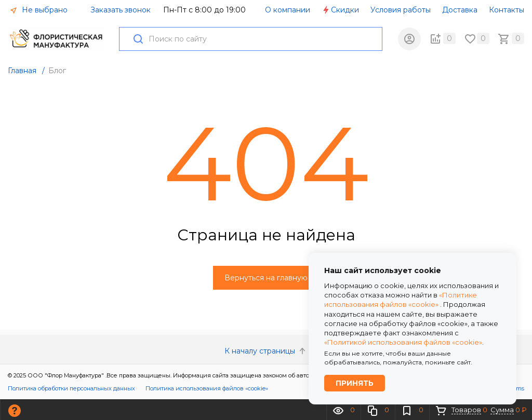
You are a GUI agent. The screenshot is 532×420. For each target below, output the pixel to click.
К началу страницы (266, 351)
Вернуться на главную (266, 278)
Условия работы (401, 10)
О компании (288, 10)
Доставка (460, 10)
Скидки (340, 10)
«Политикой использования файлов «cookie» (403, 342)
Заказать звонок (121, 10)
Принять (355, 383)
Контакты (507, 10)
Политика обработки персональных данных (71, 388)
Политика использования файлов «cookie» (207, 388)
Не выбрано (38, 10)
